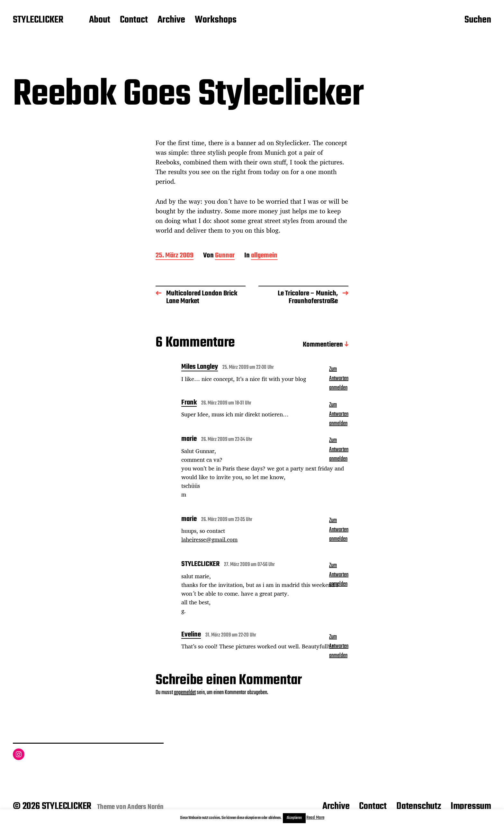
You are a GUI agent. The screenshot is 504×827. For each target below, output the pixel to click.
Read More (315, 818)
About (100, 20)
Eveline (191, 635)
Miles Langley (200, 367)
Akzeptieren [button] (294, 818)
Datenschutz (419, 806)
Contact (134, 20)
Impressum (471, 806)
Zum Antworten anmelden (339, 379)
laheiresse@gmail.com (209, 539)
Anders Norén (145, 807)
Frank (189, 403)
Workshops (216, 20)
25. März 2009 (175, 256)
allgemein (264, 256)
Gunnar (225, 256)
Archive (171, 20)
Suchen (478, 20)
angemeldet (185, 693)
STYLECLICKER (38, 20)
